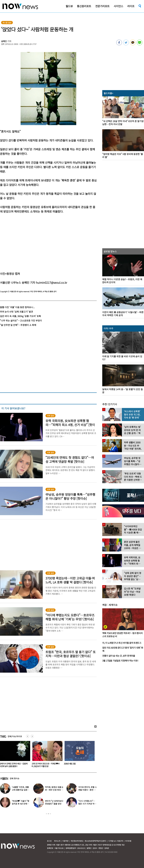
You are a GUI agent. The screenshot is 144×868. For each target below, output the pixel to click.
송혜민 (4, 41)
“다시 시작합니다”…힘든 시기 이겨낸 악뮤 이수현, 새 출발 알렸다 (87, 804)
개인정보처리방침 (77, 841)
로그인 (49, 841)
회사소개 (57, 841)
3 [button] (50, 814)
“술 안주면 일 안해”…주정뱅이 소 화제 (18, 325)
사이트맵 (128, 841)
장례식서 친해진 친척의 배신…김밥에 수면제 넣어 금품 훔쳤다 (46, 765)
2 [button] (48, 814)
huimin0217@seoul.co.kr (51, 283)
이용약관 (65, 841)
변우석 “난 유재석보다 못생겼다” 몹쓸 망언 (54, 802)
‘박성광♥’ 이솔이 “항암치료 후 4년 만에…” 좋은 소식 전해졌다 (21, 804)
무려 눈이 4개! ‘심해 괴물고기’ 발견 (16, 312)
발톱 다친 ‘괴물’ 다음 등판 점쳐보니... (17, 307)
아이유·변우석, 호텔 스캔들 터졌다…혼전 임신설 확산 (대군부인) (87, 790)
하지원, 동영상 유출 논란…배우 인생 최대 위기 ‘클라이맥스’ (54, 790)
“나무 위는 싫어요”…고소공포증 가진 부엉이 (21, 320)
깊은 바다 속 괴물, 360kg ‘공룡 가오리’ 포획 (20, 316)
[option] (46, 755)
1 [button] (46, 814)
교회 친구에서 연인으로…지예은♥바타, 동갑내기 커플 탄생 (78, 765)
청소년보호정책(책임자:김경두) (96, 841)
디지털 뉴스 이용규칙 (116, 841)
